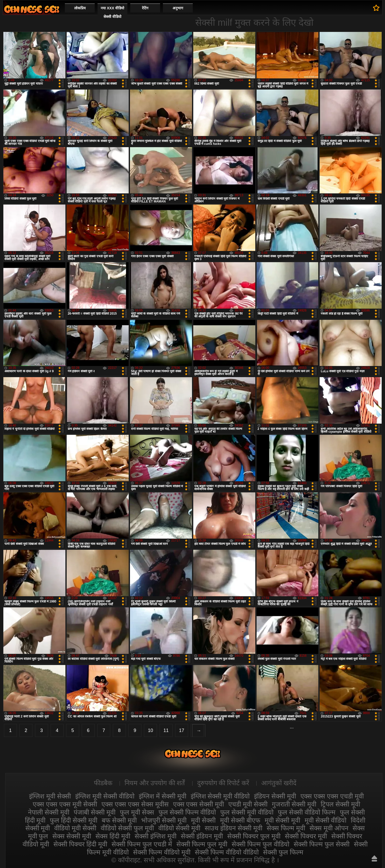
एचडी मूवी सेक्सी (248, 804)
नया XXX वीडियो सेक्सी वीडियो (112, 12)
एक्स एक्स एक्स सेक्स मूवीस (135, 804)
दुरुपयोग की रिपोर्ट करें (223, 783)
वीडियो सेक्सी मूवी (179, 828)
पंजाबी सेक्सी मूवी (95, 812)
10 (150, 730)
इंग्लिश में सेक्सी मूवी (163, 796)
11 (166, 730)
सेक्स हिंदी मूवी (113, 836)
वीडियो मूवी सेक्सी (75, 828)
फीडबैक (103, 783)
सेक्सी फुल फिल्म (283, 852)
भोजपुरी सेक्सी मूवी (164, 820)
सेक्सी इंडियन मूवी (202, 836)
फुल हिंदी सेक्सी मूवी (74, 820)
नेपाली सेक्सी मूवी (49, 812)
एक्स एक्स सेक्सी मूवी (199, 804)
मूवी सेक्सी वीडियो (326, 820)
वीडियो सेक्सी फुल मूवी (127, 828)
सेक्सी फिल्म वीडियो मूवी (162, 852)
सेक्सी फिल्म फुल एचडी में (142, 844)
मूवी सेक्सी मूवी (282, 820)
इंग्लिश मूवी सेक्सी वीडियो (105, 796)
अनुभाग (178, 8)
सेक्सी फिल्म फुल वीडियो (260, 844)
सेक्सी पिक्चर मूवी (306, 836)
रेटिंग (145, 8)
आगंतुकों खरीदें (279, 783)
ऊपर (374, 858)
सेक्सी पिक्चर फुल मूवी (254, 836)
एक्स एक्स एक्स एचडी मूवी (332, 796)
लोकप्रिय (80, 8)
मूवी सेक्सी (203, 820)
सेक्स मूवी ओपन (329, 828)
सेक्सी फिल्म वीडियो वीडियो (227, 852)
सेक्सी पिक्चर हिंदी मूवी (80, 844)
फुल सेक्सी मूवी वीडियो (247, 812)
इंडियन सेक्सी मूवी (275, 796)
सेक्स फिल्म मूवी (286, 828)
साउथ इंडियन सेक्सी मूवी (233, 828)
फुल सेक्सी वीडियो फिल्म (307, 812)
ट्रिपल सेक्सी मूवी (340, 804)
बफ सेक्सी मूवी (119, 820)
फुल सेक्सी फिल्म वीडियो (187, 812)
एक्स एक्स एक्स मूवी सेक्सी (65, 804)
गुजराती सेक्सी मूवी (294, 804)
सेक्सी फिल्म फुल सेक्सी (322, 844)
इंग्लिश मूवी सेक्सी (50, 796)
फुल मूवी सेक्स (137, 812)
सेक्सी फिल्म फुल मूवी (202, 844)
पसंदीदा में (376, 8)
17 (182, 730)
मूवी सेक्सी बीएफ (240, 820)
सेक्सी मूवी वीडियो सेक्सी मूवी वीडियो (32, 9)
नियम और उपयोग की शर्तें (155, 783)
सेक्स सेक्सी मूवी (72, 836)
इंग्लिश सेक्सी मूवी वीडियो (220, 796)
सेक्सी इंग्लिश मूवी (156, 836)
